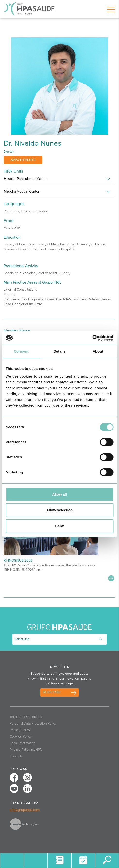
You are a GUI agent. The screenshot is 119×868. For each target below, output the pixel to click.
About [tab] (98, 351)
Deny (59, 526)
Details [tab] (60, 351)
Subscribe (52, 692)
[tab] (59, 180)
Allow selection (59, 510)
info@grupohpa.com (25, 810)
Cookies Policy (21, 737)
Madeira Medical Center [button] (22, 191)
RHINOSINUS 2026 (18, 560)
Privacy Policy (20, 730)
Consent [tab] (21, 351)
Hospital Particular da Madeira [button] (26, 179)
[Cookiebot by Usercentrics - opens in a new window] (92, 338)
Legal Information (23, 743)
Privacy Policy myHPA (26, 750)
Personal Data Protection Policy (33, 723)
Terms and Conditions (26, 717)
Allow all (59, 494)
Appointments (23, 160)
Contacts (16, 756)
